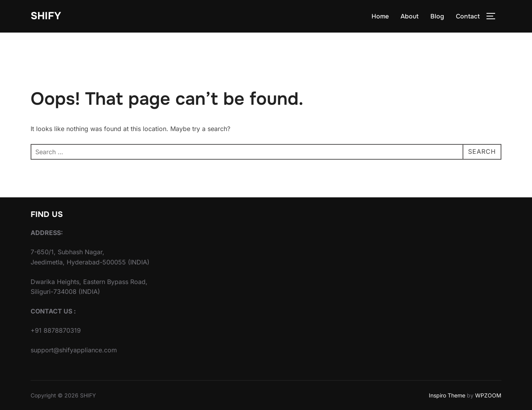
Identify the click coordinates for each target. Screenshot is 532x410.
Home (380, 16)
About (410, 16)
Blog (437, 16)
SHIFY (46, 16)
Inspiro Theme (447, 395)
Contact (468, 16)
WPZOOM (488, 395)
